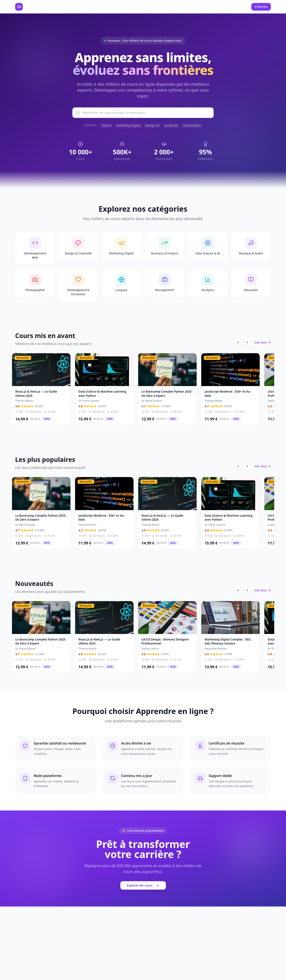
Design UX (152, 126)
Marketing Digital (128, 126)
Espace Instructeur (99, 7)
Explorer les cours (143, 886)
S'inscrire (261, 7)
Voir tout (263, 343)
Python (106, 126)
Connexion (239, 7)
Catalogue (73, 7)
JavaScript (171, 126)
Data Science (192, 126)
